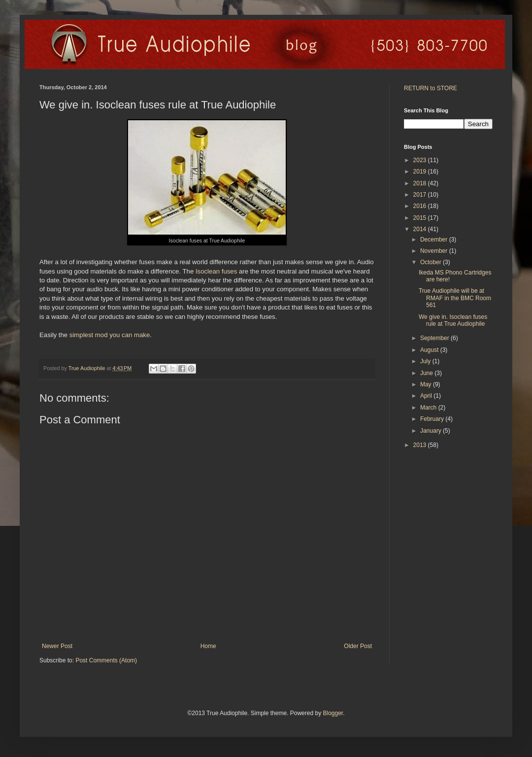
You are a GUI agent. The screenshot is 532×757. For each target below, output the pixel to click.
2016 (421, 206)
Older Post (358, 646)
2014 (421, 229)
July (426, 361)
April (427, 396)
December (435, 240)
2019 (421, 172)
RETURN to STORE (431, 88)
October (432, 262)
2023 (421, 160)
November (435, 251)
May (427, 384)
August (430, 350)
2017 (421, 195)
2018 (421, 183)
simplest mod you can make (110, 335)
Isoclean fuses (216, 271)
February (433, 419)
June (427, 373)
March (429, 408)
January (432, 431)
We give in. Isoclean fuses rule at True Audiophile (453, 320)
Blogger (333, 713)
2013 (421, 445)
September (435, 338)
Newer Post (57, 646)
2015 (421, 218)
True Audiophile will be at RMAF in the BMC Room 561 (455, 298)
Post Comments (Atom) (106, 660)
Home (208, 646)
